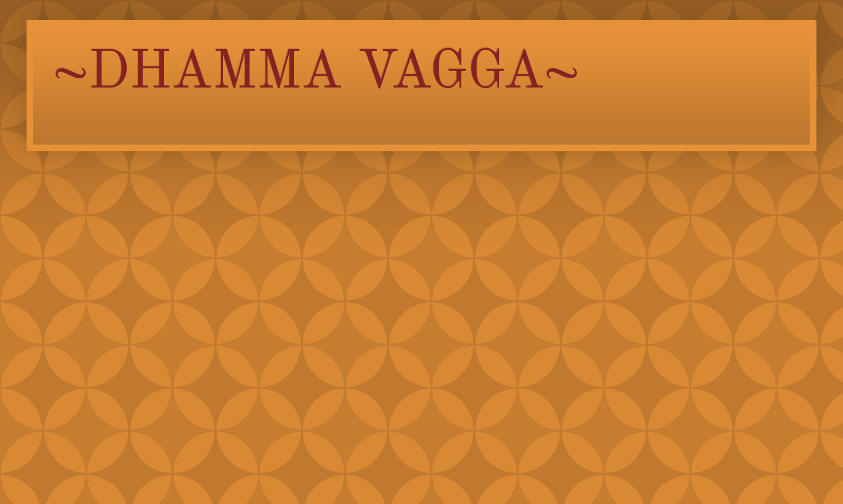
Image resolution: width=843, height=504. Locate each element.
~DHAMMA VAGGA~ (316, 74)
